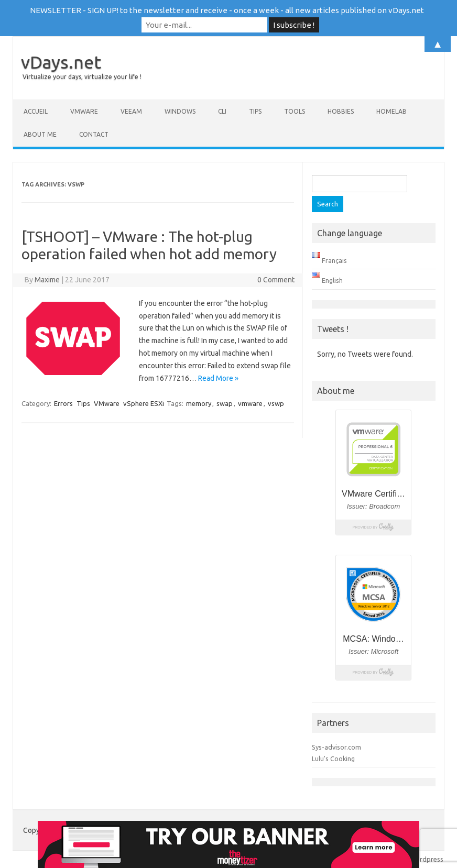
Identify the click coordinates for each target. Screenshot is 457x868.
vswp (276, 403)
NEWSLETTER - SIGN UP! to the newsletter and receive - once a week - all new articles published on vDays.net (227, 10)
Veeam (131, 111)
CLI (222, 111)
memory (199, 403)
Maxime (47, 280)
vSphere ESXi (144, 403)
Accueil (36, 111)
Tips (255, 111)
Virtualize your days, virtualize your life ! (82, 77)
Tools (295, 111)
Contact (94, 134)
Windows (180, 111)
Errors (63, 403)
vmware (250, 403)
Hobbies (341, 111)
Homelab (391, 111)
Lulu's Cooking (333, 759)
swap (225, 403)
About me (40, 134)
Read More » (218, 378)
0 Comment (276, 280)
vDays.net (61, 62)
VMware (84, 111)
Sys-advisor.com (336, 747)
